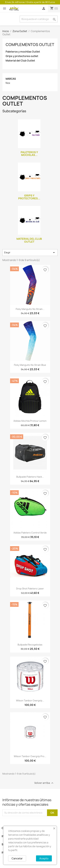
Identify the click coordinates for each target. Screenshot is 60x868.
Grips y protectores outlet (22, 56)
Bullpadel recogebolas (30, 645)
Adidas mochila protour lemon (30, 421)
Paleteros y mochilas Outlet (23, 52)
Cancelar (17, 858)
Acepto (44, 858)
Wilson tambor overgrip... (30, 701)
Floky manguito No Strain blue (30, 365)
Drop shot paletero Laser (30, 589)
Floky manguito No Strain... (30, 309)
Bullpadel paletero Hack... (30, 477)
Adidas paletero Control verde (30, 533)
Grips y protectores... (29, 197)
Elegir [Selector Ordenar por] (30, 253)
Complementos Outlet (30, 45)
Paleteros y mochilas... (29, 154)
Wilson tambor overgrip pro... (30, 756)
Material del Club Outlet (20, 61)
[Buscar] (39, 19)
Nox (8, 83)
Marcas (11, 79)
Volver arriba (44, 783)
